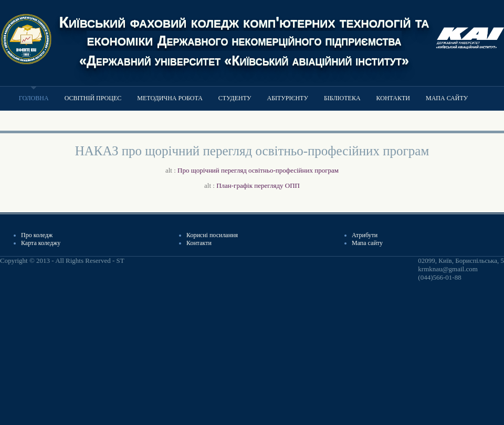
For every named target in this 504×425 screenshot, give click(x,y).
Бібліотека (342, 98)
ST (120, 261)
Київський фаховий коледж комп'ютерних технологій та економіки (244, 40)
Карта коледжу (41, 243)
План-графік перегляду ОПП (258, 185)
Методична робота (170, 98)
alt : (252, 170)
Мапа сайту (447, 98)
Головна (34, 98)
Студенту (235, 98)
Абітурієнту (287, 98)
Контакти (393, 98)
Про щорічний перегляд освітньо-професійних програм (258, 170)
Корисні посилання (212, 235)
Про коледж (37, 235)
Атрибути (365, 235)
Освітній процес (93, 98)
